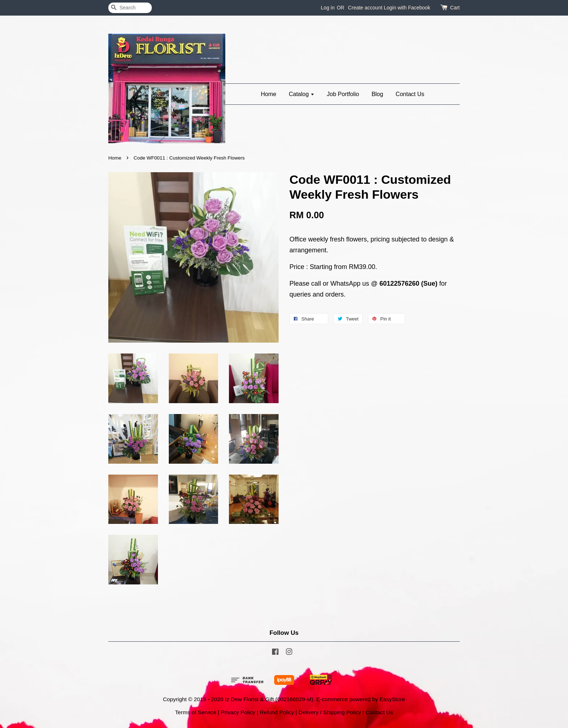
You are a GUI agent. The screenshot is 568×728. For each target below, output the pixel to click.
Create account (365, 8)
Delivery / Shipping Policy (330, 712)
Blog (377, 94)
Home (269, 94)
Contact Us (410, 94)
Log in (328, 8)
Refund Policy (277, 712)
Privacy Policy (238, 712)
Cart (455, 8)
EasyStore (392, 699)
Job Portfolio (343, 94)
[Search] (130, 8)
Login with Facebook (407, 8)
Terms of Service (196, 712)
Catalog (302, 94)
